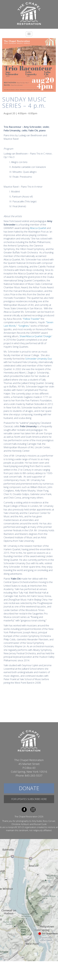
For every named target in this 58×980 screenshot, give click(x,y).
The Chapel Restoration (29, 13)
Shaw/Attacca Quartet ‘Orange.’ (36, 336)
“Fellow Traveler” (31, 319)
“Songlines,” (24, 326)
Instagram (33, 810)
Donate (29, 788)
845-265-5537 (34, 776)
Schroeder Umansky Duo (39, 359)
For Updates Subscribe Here (29, 799)
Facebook (24, 810)
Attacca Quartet (38, 228)
